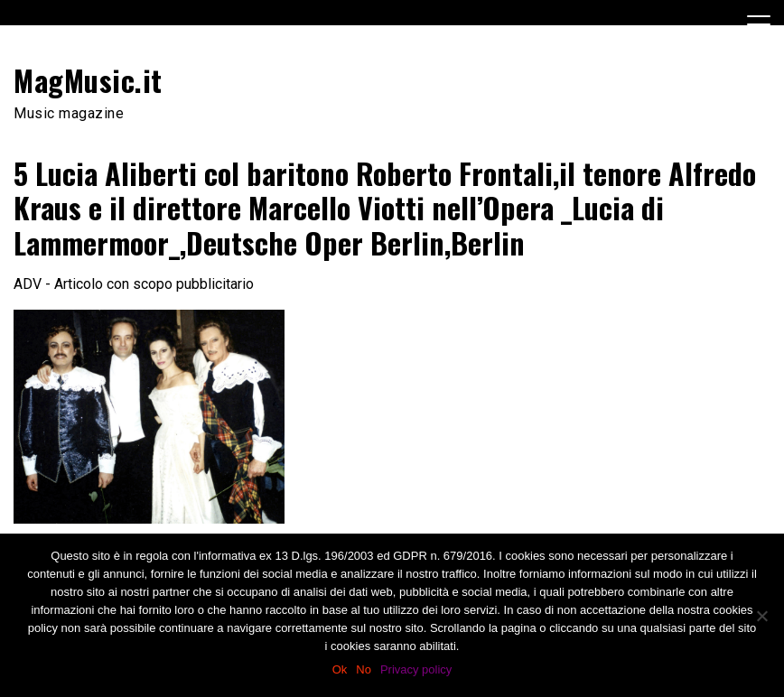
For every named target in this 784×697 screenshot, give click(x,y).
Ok (340, 669)
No (364, 669)
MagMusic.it (88, 80)
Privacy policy (416, 669)
